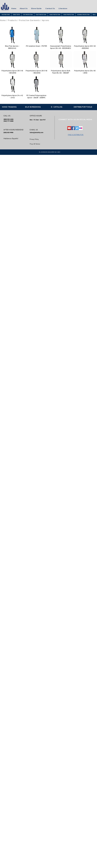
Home (14, 8)
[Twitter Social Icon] (77, 128)
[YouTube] (69, 128)
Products (12, 20)
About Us (24, 8)
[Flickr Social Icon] (81, 128)
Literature (63, 8)
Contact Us (50, 8)
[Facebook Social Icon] (73, 128)
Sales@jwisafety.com (36, 132)
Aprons (46, 20)
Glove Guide (36, 8)
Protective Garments (29, 20)
